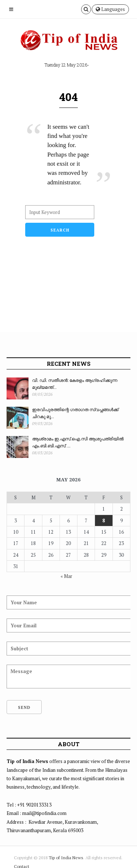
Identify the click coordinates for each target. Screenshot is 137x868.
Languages (110, 9)
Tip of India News (66, 858)
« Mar (66, 576)
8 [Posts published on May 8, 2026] (104, 521)
